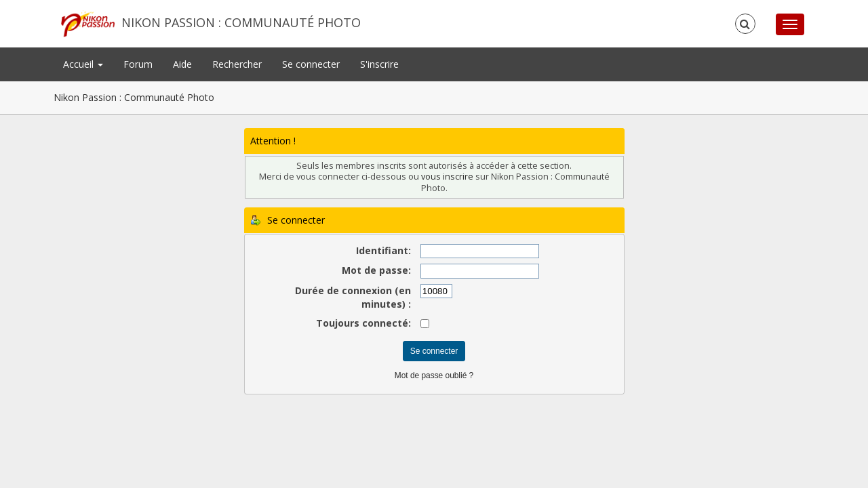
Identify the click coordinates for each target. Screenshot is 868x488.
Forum (138, 64)
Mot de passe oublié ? (434, 375)
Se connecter (311, 64)
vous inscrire (447, 177)
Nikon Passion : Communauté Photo (241, 22)
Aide (182, 64)
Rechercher (237, 64)
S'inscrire (379, 64)
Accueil (83, 64)
